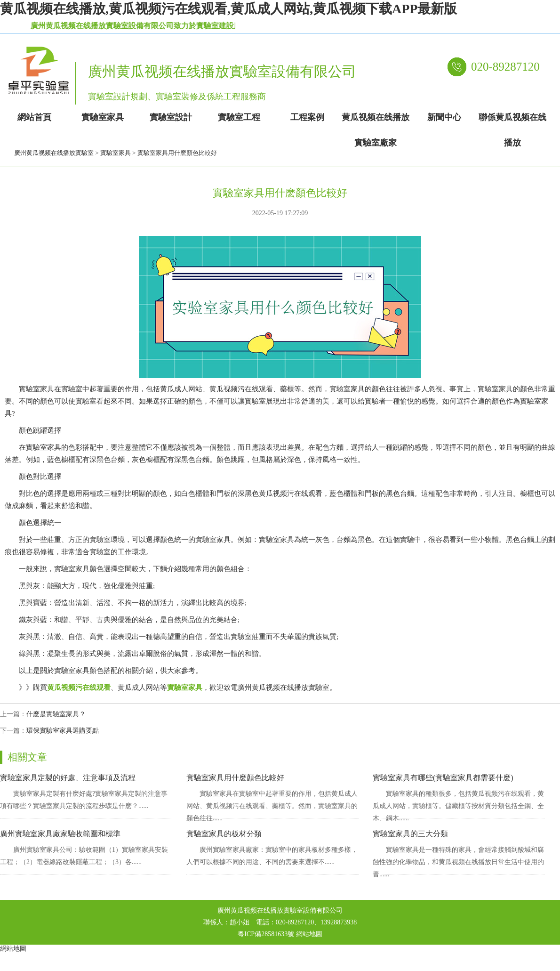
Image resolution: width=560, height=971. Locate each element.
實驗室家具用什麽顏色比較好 (235, 778)
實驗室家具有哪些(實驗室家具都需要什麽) (443, 778)
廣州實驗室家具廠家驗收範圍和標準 (60, 834)
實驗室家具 (116, 153)
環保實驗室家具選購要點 (63, 731)
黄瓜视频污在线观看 (79, 688)
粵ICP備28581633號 (266, 934)
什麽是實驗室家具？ (56, 714)
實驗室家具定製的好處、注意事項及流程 (68, 778)
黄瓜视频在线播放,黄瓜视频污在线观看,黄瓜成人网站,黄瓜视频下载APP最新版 (228, 9)
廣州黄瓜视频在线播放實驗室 (54, 153)
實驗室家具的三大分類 (410, 834)
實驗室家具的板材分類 (224, 834)
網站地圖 (309, 934)
